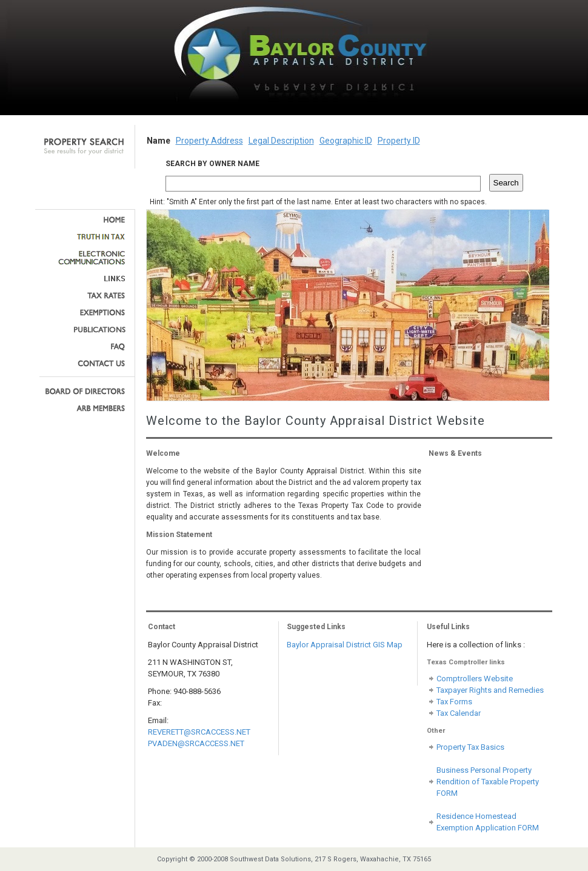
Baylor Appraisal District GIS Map (345, 645)
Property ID (399, 141)
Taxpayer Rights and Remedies (490, 690)
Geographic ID (346, 141)
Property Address (209, 141)
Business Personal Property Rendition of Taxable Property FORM (488, 782)
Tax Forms (454, 702)
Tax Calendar (459, 713)
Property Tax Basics (470, 747)
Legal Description (281, 141)
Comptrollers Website (475, 679)
